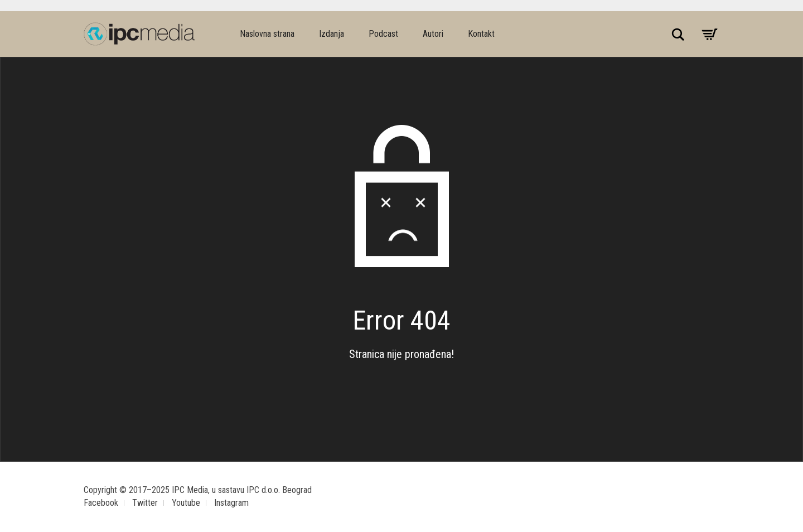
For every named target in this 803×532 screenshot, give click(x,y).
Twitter (145, 503)
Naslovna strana (267, 34)
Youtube (186, 503)
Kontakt (481, 34)
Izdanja (332, 34)
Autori (433, 34)
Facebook (101, 503)
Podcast (383, 34)
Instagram (231, 503)
